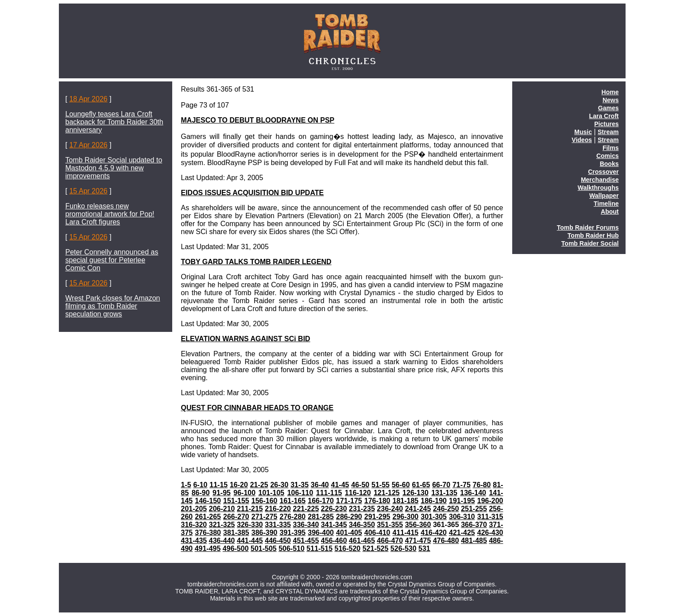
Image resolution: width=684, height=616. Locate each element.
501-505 (264, 549)
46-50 (360, 485)
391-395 (292, 533)
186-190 (434, 501)
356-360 (418, 525)
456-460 (334, 541)
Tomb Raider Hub (593, 235)
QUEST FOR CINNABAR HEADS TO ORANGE (257, 408)
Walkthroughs (598, 188)
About (610, 212)
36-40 (320, 485)
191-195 (462, 501)
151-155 (236, 501)
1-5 (186, 485)
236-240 (390, 509)
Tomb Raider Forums (588, 227)
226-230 (334, 509)
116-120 (358, 493)
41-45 (340, 485)
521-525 (376, 549)
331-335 (278, 525)
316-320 (194, 525)
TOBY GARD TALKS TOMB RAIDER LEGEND (256, 262)
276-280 (292, 517)
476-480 (446, 541)
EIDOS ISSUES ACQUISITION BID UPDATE (253, 193)
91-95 (222, 493)
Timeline (606, 204)
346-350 (362, 525)
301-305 (434, 517)
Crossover (603, 172)
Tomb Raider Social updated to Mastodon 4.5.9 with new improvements (114, 168)
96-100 (244, 493)
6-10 (200, 485)
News (611, 100)
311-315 (490, 517)
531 (424, 549)
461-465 (362, 541)
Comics (608, 156)
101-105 (272, 493)
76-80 (482, 485)
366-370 (474, 525)
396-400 (321, 533)
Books (609, 164)
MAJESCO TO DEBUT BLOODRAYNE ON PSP (258, 120)
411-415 (405, 533)
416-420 (434, 533)
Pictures (606, 124)
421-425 (462, 533)
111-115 (329, 493)
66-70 (441, 485)
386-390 (265, 533)
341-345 (334, 525)
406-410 (377, 533)
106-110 (300, 493)
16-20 (239, 485)
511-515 (319, 549)
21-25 (259, 485)
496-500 (236, 549)
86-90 (201, 493)
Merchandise (600, 180)
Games (609, 108)
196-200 (490, 501)
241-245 (418, 509)
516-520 (348, 549)
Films (611, 148)
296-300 (405, 517)
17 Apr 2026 (88, 145)
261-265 (208, 517)
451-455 (306, 541)
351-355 (390, 525)
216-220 (278, 509)
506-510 (292, 549)
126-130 (415, 493)
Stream (608, 132)
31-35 (299, 485)
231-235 (362, 509)
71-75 (462, 485)
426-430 (490, 533)
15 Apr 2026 (88, 191)
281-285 (321, 517)
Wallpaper (604, 196)
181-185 (405, 501)
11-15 (218, 485)
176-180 (377, 501)
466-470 (390, 541)
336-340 (306, 525)
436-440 (222, 541)
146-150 (208, 501)
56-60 (401, 485)
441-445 (250, 541)
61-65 (421, 485)
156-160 (265, 501)
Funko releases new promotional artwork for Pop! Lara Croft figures (110, 214)
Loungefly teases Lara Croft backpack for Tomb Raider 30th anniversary (114, 122)
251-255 (474, 509)
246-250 (446, 509)
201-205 (194, 509)
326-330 (250, 525)
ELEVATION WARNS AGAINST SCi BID (246, 339)
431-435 (194, 541)
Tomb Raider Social (590, 243)
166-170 (321, 501)
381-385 (236, 533)
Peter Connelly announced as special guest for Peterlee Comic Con (112, 260)
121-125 (387, 493)
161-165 (292, 501)
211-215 (250, 509)
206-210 (222, 509)
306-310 (462, 517)
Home (610, 92)
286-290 (349, 517)
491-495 (208, 549)
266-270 (236, 517)
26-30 (279, 485)
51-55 (381, 485)
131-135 (444, 493)
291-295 (377, 517)
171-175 (349, 501)
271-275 (265, 517)
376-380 (208, 533)
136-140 (473, 493)
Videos (582, 140)
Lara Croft (604, 116)
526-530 (404, 549)
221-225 (306, 509)
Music (583, 132)
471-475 (418, 541)
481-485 (474, 541)
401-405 (349, 533)
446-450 (278, 541)
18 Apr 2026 (88, 99)
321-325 (222, 525)
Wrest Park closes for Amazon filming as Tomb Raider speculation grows (113, 306)
